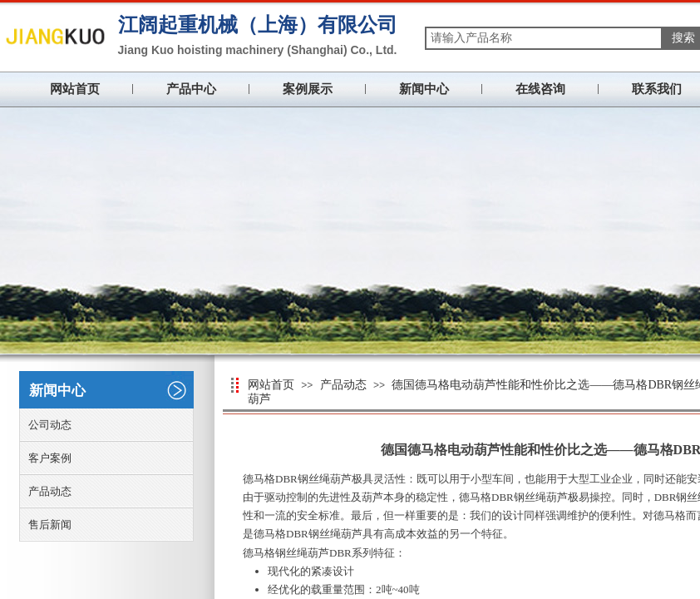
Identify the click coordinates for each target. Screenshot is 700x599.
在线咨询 (540, 89)
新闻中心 (424, 89)
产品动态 (343, 385)
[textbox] (544, 38)
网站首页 (75, 89)
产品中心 (191, 89)
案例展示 (308, 89)
